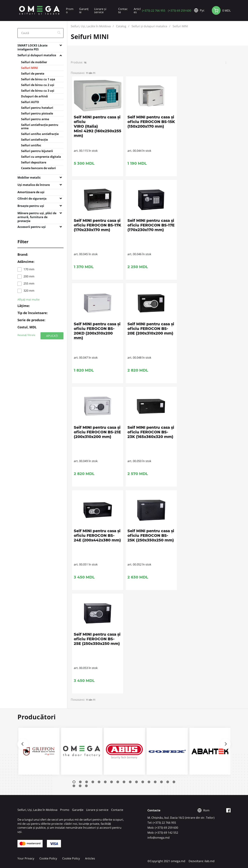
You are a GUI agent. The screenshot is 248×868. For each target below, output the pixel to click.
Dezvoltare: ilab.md (202, 861)
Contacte (123, 11)
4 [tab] (93, 782)
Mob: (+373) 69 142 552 (163, 833)
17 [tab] (174, 782)
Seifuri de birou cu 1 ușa (38, 79)
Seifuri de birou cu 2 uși (38, 85)
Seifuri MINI (29, 68)
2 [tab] (80, 782)
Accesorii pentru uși (32, 227)
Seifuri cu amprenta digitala (41, 157)
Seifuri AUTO (30, 102)
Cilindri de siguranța (32, 199)
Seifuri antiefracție (34, 140)
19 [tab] (80, 786)
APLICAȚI (52, 336)
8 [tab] (118, 782)
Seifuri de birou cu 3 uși (38, 91)
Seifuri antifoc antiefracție (40, 134)
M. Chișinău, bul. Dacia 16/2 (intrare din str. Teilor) (181, 818)
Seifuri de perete (33, 74)
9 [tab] (124, 782)
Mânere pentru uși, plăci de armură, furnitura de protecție (37, 214)
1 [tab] (74, 782)
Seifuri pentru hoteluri (37, 108)
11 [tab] (136, 782)
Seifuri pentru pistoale (37, 113)
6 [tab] (105, 782)
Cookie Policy (48, 858)
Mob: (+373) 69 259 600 (163, 828)
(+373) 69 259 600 (180, 10)
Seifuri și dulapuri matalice (37, 55)
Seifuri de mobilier (34, 62)
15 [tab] (161, 782)
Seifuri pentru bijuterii (37, 151)
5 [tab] (99, 782)
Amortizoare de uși (31, 192)
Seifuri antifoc (31, 145)
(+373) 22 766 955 (154, 10)
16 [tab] (168, 782)
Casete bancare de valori (38, 168)
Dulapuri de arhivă (34, 96)
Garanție (84, 11)
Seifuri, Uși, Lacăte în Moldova (91, 26)
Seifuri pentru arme (35, 119)
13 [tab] (149, 782)
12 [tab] (143, 782)
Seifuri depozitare (34, 162)
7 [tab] (112, 782)
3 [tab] (87, 782)
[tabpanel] (39, 751)
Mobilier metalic (29, 178)
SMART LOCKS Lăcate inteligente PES (32, 46)
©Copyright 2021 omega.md (166, 861)
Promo (70, 11)
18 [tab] (74, 786)
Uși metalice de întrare (34, 185)
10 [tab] (130, 782)
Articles (137, 11)
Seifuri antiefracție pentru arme (40, 127)
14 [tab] (155, 782)
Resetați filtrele (26, 335)
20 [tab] (86, 786)
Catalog (121, 26)
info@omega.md (158, 838)
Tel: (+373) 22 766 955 (162, 823)
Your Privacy (26, 858)
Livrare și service (100, 11)
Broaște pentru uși (31, 206)
